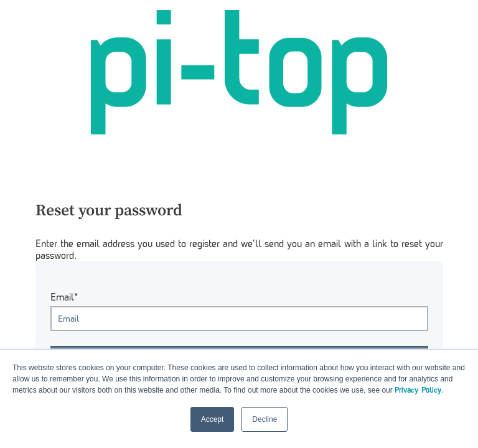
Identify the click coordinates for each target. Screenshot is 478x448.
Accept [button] (213, 419)
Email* (64, 297)
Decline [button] (265, 419)
